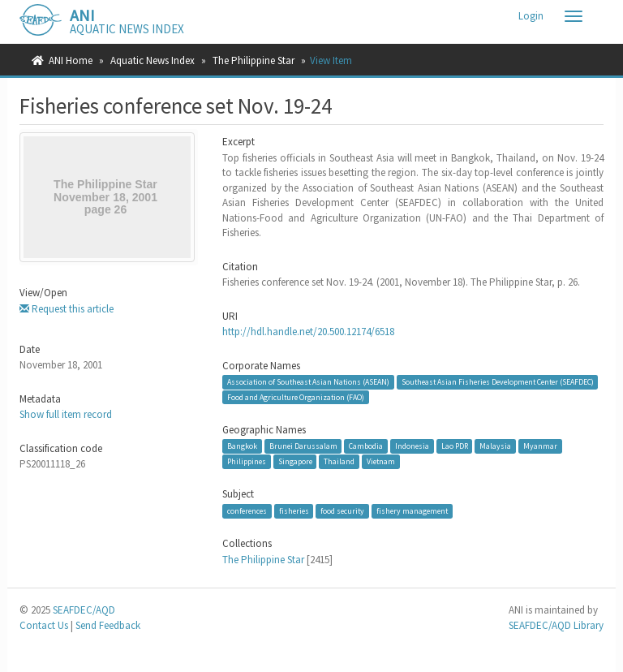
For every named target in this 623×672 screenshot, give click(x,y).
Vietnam (381, 461)
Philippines (247, 461)
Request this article (67, 309)
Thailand (339, 461)
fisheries (294, 511)
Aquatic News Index (153, 60)
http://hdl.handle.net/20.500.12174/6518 (308, 332)
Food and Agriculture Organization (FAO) (296, 397)
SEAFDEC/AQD (84, 610)
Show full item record (66, 414)
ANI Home (71, 60)
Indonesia (412, 446)
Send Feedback (108, 625)
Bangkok (242, 446)
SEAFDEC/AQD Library (556, 625)
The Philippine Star (253, 60)
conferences (247, 511)
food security (342, 511)
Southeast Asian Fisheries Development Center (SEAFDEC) (498, 382)
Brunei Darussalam (303, 446)
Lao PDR (455, 446)
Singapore (295, 461)
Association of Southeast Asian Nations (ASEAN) (308, 382)
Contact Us (44, 625)
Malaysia (495, 446)
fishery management (412, 511)
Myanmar (540, 446)
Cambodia (366, 446)
